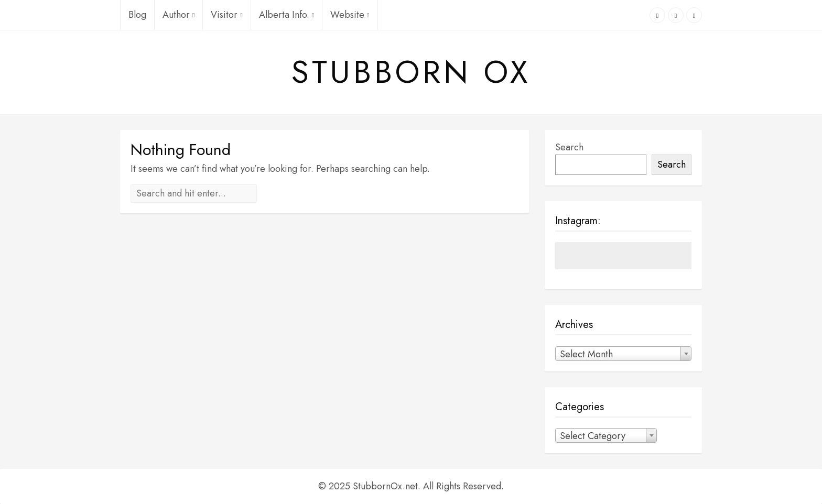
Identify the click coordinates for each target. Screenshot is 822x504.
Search (569, 147)
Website (350, 15)
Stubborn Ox (411, 72)
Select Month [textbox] (586, 354)
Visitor (226, 15)
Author (179, 15)
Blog (137, 15)
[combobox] (623, 354)
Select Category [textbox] (593, 436)
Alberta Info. (286, 15)
